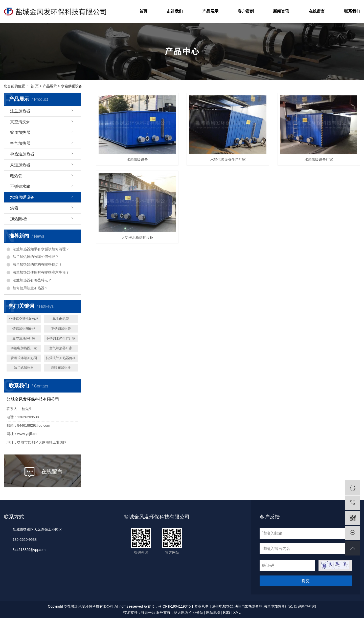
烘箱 (14, 208)
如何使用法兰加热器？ (30, 288)
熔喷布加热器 (61, 368)
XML (237, 612)
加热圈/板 (19, 219)
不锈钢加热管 (61, 329)
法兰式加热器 (24, 368)
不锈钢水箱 (20, 186)
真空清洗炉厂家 (24, 338)
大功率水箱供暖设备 (137, 237)
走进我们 (175, 11)
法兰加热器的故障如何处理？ (36, 257)
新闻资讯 (281, 11)
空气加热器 (20, 143)
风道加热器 (20, 165)
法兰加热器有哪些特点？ (32, 280)
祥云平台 (148, 612)
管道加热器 (20, 132)
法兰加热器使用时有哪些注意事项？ (41, 272)
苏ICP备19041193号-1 (176, 606)
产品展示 (210, 11)
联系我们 (352, 11)
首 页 (35, 86)
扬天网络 (181, 612)
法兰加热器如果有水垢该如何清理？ (41, 249)
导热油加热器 (22, 154)
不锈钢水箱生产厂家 (61, 338)
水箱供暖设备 (72, 86)
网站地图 (213, 612)
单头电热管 (61, 319)
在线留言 (317, 11)
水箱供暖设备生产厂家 (228, 159)
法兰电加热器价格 (248, 606)
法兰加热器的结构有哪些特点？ (37, 264)
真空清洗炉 (20, 122)
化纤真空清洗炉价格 (24, 319)
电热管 (16, 176)
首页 (143, 11)
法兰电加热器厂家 (278, 606)
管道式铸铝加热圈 (24, 358)
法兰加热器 (20, 111)
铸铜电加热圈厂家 (24, 348)
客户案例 (246, 11)
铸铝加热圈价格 (24, 329)
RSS (227, 612)
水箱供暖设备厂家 (319, 159)
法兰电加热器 (223, 606)
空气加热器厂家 (61, 348)
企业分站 (196, 612)
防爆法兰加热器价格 (61, 358)
